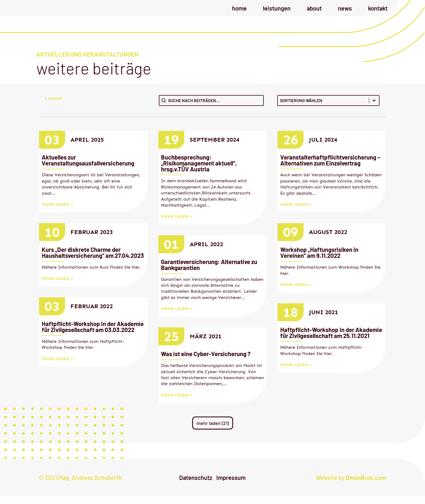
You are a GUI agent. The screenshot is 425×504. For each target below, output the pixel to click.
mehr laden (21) (213, 431)
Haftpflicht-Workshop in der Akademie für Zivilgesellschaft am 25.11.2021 (331, 340)
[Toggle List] (374, 108)
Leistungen (277, 12)
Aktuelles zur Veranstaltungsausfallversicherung (88, 168)
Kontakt (378, 12)
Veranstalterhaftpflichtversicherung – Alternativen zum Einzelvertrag (330, 168)
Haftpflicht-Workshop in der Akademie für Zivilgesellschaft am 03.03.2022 (93, 334)
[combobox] (323, 108)
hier (136, 275)
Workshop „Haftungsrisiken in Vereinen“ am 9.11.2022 (319, 260)
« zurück (53, 106)
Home (239, 12)
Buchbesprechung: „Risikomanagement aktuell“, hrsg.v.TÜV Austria (199, 171)
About (314, 12)
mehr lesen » (57, 212)
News (345, 12)
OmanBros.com (366, 485)
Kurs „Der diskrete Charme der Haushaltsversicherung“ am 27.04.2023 (93, 260)
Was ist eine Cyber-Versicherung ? (206, 361)
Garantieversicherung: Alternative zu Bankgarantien (209, 272)
